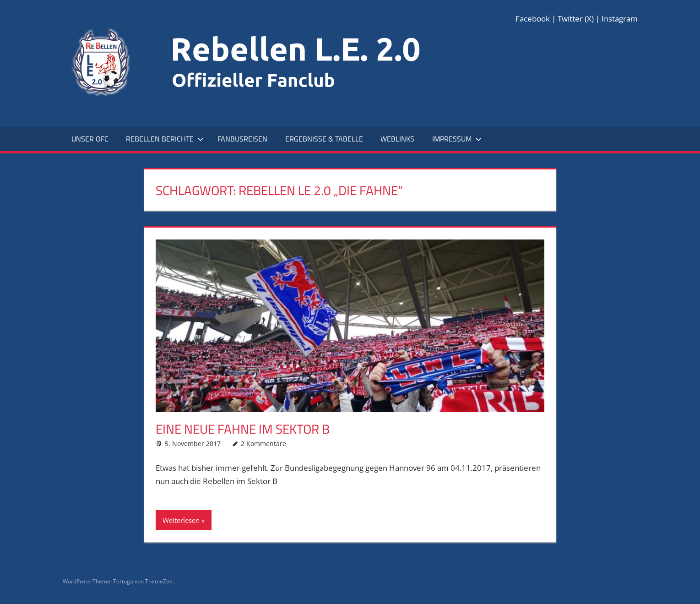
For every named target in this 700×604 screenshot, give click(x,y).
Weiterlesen (181, 520)
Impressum (457, 139)
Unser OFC (90, 139)
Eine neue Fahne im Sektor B (243, 429)
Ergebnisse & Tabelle (324, 139)
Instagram (620, 19)
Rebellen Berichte (165, 139)
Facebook (533, 19)
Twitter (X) (576, 19)
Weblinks (397, 139)
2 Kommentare (263, 443)
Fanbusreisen (242, 139)
